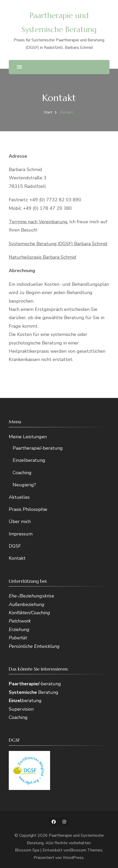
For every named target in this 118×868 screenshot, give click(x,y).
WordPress (73, 858)
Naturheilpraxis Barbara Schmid (42, 257)
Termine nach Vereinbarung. (38, 222)
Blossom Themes (86, 850)
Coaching (22, 473)
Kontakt (17, 558)
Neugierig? (24, 485)
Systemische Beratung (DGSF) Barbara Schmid (58, 244)
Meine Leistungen (28, 437)
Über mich (20, 521)
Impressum (21, 534)
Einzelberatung (29, 460)
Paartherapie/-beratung (38, 448)
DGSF (15, 546)
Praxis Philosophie (28, 509)
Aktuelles (19, 497)
